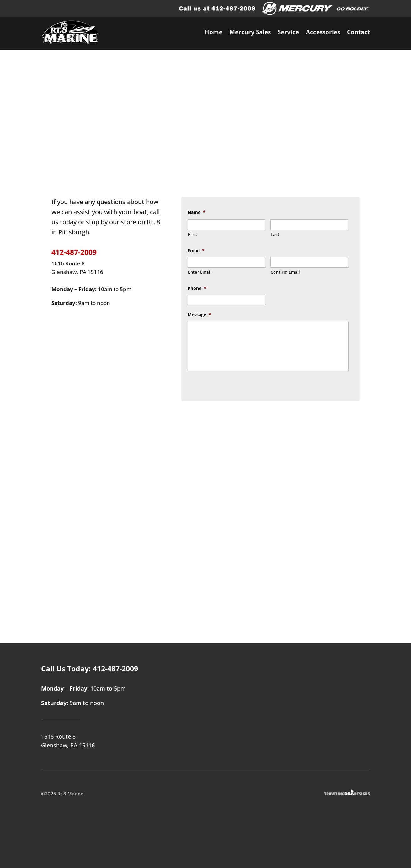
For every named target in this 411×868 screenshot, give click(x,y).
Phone (197, 288)
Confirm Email (285, 272)
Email (196, 251)
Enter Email (200, 272)
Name (197, 212)
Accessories (323, 33)
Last (275, 234)
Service (288, 33)
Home (214, 33)
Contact (358, 33)
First (192, 234)
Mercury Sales (250, 33)
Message (199, 315)
